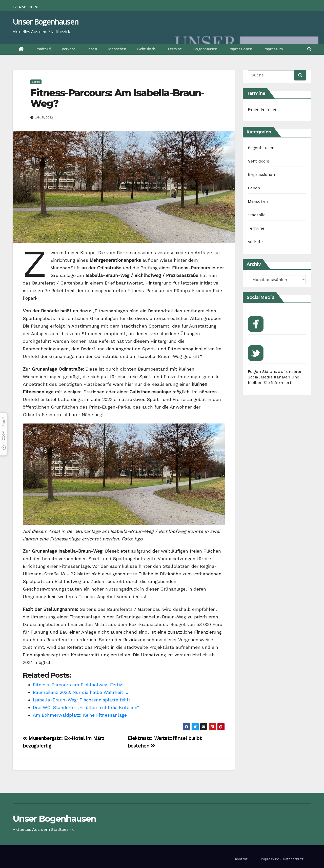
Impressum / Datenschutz (282, 859)
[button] (309, 49)
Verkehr (68, 49)
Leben (92, 49)
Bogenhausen (205, 49)
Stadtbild (43, 49)
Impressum (273, 49)
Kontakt (241, 859)
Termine (175, 49)
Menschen (117, 49)
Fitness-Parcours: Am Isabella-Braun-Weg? (117, 98)
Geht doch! (147, 49)
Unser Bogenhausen (45, 22)
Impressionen (240, 49)
